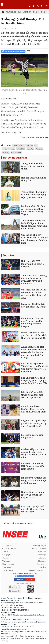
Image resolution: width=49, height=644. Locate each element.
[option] (24, 534)
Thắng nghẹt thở (19, 145)
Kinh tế (5, 552)
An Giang (6, 152)
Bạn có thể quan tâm (15, 158)
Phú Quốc (39, 149)
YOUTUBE (30, 580)
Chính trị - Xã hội (31, 12)
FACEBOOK (19, 580)
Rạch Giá (30, 149)
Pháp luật (42, 555)
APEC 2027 (21, 149)
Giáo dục (42, 552)
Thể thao (6, 561)
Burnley (30, 145)
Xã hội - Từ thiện (39, 549)
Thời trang (7, 567)
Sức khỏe (42, 561)
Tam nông (41, 564)
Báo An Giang (16, 152)
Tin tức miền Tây (9, 570)
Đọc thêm (8, 255)
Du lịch (43, 567)
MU (36, 145)
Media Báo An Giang (37, 570)
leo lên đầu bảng (8, 149)
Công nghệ (7, 555)
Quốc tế (5, 558)
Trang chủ (7, 545)
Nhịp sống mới (8, 564)
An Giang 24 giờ (13, 12)
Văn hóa (42, 558)
